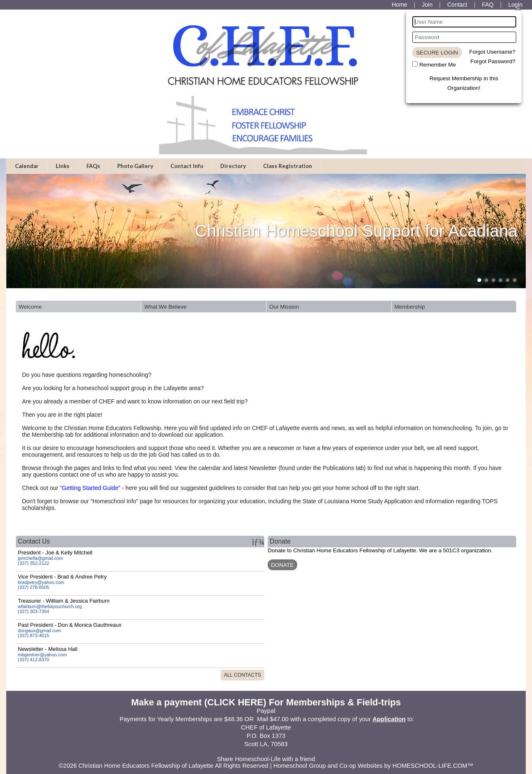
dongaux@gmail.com (39, 631)
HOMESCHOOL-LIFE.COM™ (433, 766)
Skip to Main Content (266, 752)
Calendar (27, 166)
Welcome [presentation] (30, 307)
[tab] (78, 307)
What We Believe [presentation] (165, 307)
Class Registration (288, 166)
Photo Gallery (135, 166)
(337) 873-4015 (33, 636)
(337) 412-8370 (33, 660)
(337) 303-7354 (33, 611)
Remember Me (438, 65)
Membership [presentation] (410, 307)
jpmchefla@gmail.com (40, 558)
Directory (233, 166)
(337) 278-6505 (33, 587)
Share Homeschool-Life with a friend (266, 759)
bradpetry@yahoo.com (41, 582)
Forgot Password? (493, 61)
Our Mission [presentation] (284, 307)
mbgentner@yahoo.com (42, 655)
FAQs (93, 166)
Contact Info (187, 166)
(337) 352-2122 (33, 563)
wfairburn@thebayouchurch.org (50, 606)
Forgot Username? (492, 52)
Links (63, 166)
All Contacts (243, 675)
